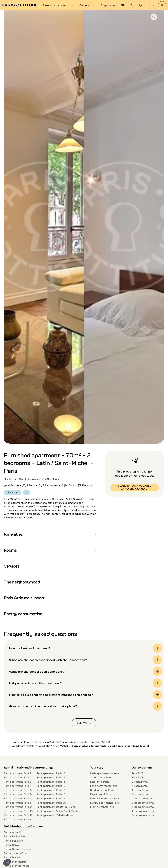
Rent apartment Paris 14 (51, 777)
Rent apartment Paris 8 (18, 803)
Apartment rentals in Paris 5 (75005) (88, 742)
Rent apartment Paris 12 (18, 819)
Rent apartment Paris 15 (51, 782)
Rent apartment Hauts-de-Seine (56, 807)
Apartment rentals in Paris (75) (42, 742)
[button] (7, 862)
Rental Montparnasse (17, 866)
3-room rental (140, 786)
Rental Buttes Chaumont (19, 849)
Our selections (142, 768)
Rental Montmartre (15, 862)
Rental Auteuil (12, 832)
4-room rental (140, 790)
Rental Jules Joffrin (15, 853)
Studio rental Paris (101, 777)
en (151, 5)
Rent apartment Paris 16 (51, 786)
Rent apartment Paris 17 (51, 790)
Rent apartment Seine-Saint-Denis (57, 811)
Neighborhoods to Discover (23, 826)
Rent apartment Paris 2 (18, 777)
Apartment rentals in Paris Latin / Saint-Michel (40, 746)
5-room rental (140, 794)
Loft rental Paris (100, 782)
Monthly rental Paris (102, 807)
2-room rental (140, 782)
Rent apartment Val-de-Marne (55, 815)
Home (16, 742)
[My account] (162, 5)
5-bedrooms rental (143, 815)
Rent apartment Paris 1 (17, 773)
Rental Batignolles (15, 836)
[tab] (58, 5)
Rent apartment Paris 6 (18, 794)
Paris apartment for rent (105, 773)
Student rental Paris (102, 790)
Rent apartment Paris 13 (51, 773)
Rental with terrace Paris (105, 798)
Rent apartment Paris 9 (18, 807)
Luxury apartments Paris (105, 803)
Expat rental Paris (101, 794)
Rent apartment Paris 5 (18, 790)
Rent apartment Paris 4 (18, 786)
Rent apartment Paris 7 (18, 798)
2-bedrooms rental (143, 803)
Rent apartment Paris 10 (18, 811)
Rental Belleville (13, 841)
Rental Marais (12, 857)
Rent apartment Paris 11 (18, 815)
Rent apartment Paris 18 (51, 794)
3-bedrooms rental (143, 807)
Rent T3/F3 (138, 777)
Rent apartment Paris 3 (18, 782)
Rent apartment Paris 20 (51, 803)
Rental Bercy (12, 845)
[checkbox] (154, 17)
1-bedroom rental (142, 798)
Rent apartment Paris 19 (51, 798)
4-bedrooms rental (143, 811)
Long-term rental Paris (104, 786)
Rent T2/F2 (138, 773)
